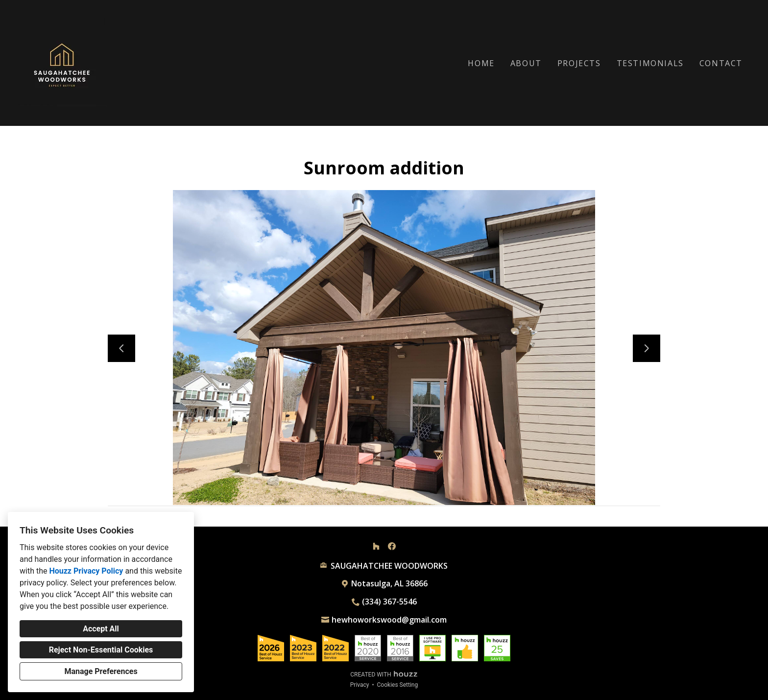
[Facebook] (392, 546)
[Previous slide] (121, 348)
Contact (721, 63)
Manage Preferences (101, 671)
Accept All (101, 629)
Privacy (360, 685)
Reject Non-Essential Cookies (101, 650)
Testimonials (650, 63)
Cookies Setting (398, 685)
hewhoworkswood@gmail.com (389, 620)
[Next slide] (647, 348)
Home (481, 63)
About (526, 63)
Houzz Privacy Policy (86, 571)
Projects (579, 63)
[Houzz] (376, 546)
